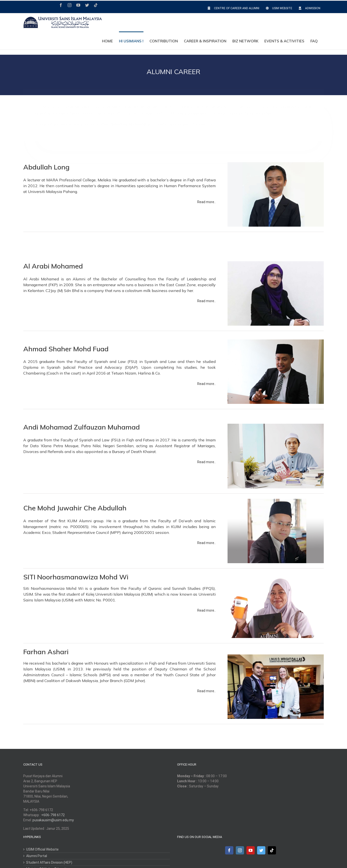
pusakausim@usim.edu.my (53, 820)
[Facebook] (229, 850)
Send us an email (129, 120)
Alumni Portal (37, 856)
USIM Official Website (42, 849)
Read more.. (206, 202)
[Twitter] (261, 850)
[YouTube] (251, 850)
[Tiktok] (272, 850)
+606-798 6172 (53, 815)
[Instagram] (240, 850)
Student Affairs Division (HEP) (49, 862)
